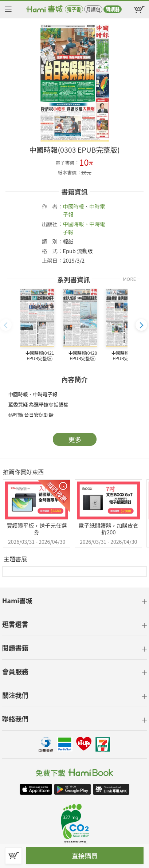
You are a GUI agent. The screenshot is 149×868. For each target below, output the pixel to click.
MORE (129, 279)
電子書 (74, 9)
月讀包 (93, 9)
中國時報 (74, 206)
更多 (75, 439)
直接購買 (85, 856)
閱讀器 (112, 9)
